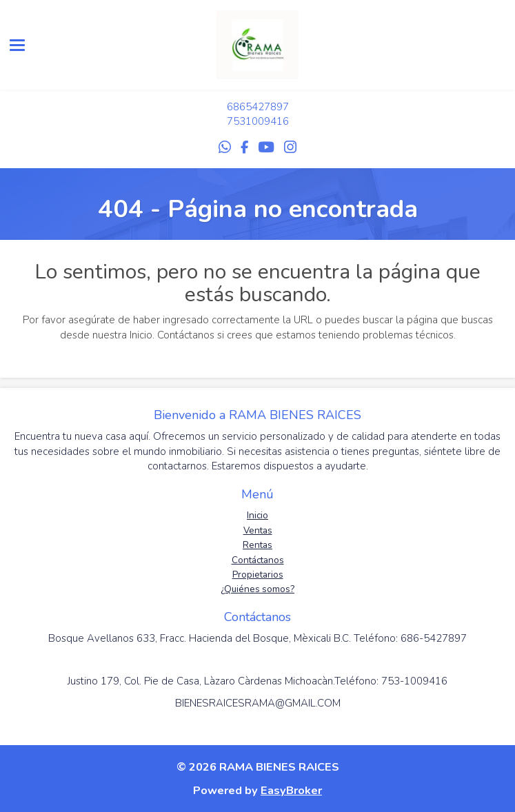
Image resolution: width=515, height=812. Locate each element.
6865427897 (258, 107)
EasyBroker (291, 790)
